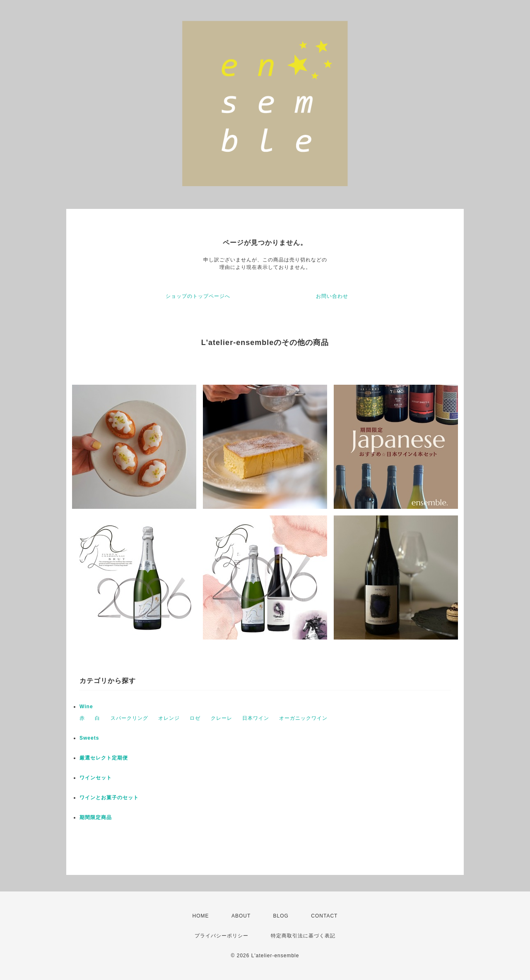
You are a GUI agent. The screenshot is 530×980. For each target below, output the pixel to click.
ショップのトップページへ (198, 296)
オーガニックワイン (303, 718)
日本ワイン (256, 718)
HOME (201, 916)
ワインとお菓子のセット (109, 798)
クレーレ (222, 718)
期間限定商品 (96, 817)
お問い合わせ (332, 296)
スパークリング (129, 718)
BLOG (281, 916)
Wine (86, 707)
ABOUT (241, 916)
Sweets (89, 738)
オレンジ (169, 718)
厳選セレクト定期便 (104, 758)
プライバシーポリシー (222, 936)
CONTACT (324, 916)
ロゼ (195, 718)
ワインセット (96, 778)
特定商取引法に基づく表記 (303, 936)
